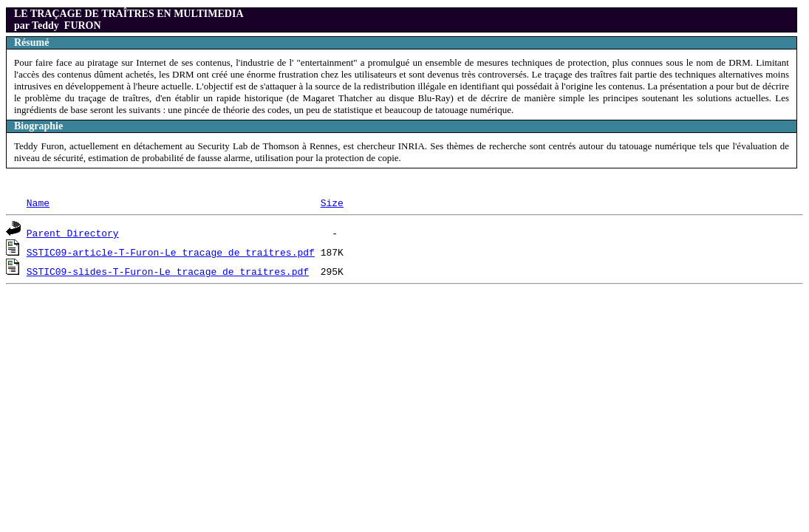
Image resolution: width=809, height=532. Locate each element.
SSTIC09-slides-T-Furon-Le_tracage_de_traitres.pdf (168, 271)
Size (332, 202)
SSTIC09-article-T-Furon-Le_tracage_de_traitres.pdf (171, 252)
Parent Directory (73, 233)
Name (38, 202)
